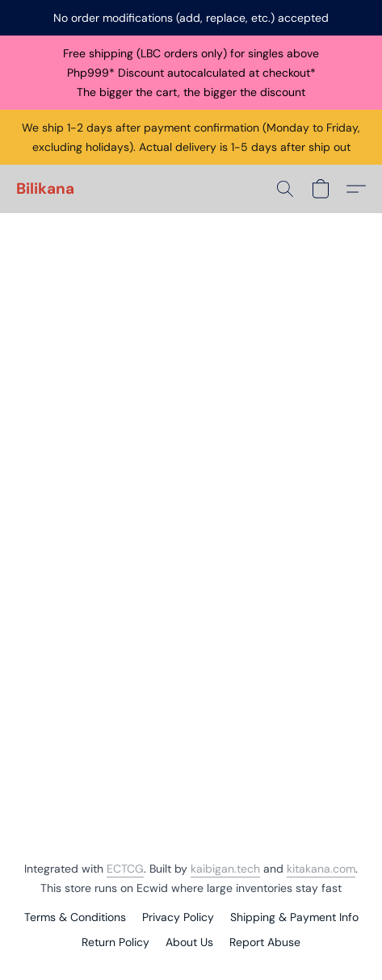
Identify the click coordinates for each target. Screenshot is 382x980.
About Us (189, 942)
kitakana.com (321, 869)
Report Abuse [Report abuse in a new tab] (265, 942)
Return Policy (115, 942)
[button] (45, 189)
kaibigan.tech (225, 869)
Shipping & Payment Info (294, 917)
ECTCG (125, 869)
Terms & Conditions (75, 917)
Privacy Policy (178, 917)
